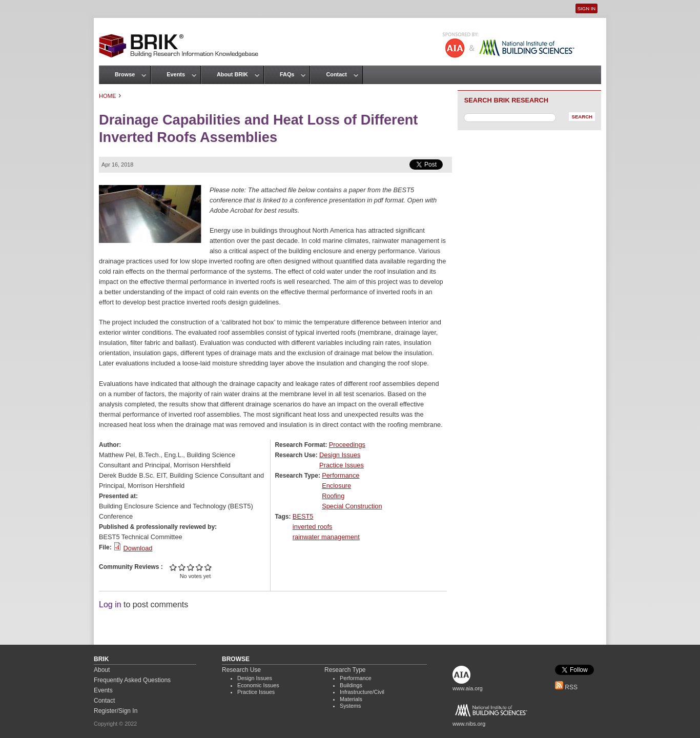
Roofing (333, 496)
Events (176, 74)
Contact (336, 74)
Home (108, 96)
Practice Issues (342, 465)
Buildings (351, 685)
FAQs (287, 74)
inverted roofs (313, 527)
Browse (125, 74)
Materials (351, 699)
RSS (566, 687)
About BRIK (232, 74)
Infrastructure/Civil (362, 692)
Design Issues (340, 455)
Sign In (586, 8)
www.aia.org (468, 688)
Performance (341, 475)
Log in (110, 604)
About (102, 670)
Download (138, 548)
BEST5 (303, 516)
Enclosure (336, 486)
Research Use (241, 670)
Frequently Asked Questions (132, 680)
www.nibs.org (469, 724)
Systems (350, 706)
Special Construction (352, 506)
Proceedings (347, 445)
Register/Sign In (116, 711)
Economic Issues (258, 685)
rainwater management (326, 537)
